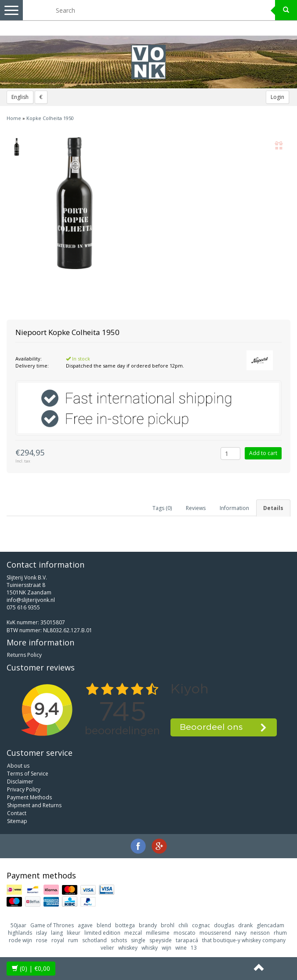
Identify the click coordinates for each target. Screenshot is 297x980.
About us (18, 766)
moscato (185, 933)
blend (104, 925)
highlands (20, 933)
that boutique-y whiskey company (244, 940)
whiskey (128, 948)
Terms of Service (28, 774)
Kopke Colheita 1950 (50, 118)
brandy (148, 925)
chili (183, 925)
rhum (280, 933)
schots (119, 940)
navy (241, 933)
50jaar (18, 925)
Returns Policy (24, 655)
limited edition (102, 933)
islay (42, 933)
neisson (260, 933)
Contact (17, 813)
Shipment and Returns (34, 805)
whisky (150, 948)
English (20, 97)
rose (42, 940)
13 (194, 948)
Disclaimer (20, 781)
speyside (161, 940)
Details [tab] (273, 508)
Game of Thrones (52, 925)
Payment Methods (29, 797)
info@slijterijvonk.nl (31, 600)
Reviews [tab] (196, 508)
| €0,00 (31, 968)
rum (73, 940)
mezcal (133, 933)
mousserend (215, 933)
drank (245, 925)
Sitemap (17, 821)
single (138, 940)
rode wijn (20, 940)
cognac (201, 925)
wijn (167, 948)
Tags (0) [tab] (162, 508)
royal (58, 940)
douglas (224, 925)
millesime (158, 933)
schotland (94, 940)
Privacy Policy (24, 789)
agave (85, 925)
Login (277, 97)
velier (107, 948)
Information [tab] (234, 508)
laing (57, 933)
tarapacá (187, 940)
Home (14, 118)
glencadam (270, 925)
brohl (168, 925)
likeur (74, 933)
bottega (125, 925)
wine (181, 948)
